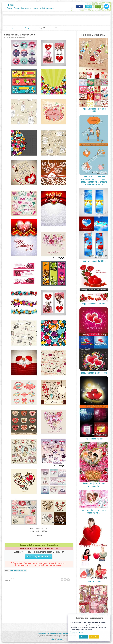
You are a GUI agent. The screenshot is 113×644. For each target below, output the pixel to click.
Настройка (94, 637)
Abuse (53, 639)
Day (19, 570)
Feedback (59, 639)
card (22, 570)
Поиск (79, 6)
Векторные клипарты (20, 37)
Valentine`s (15, 570)
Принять (84, 637)
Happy (10, 570)
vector (25, 570)
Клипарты (9, 37)
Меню (89, 6)
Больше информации (77, 632)
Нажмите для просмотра (39, 557)
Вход (98, 6)
